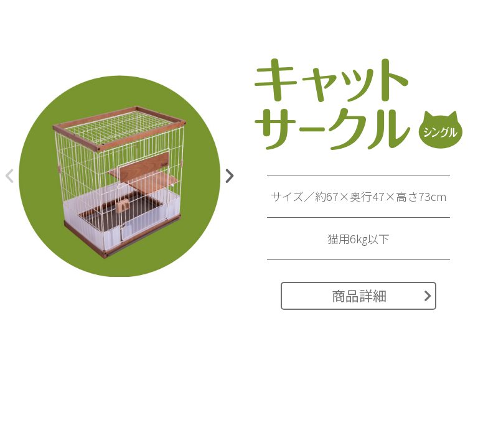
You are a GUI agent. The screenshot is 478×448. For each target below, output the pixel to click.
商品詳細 (382, 295)
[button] (9, 176)
